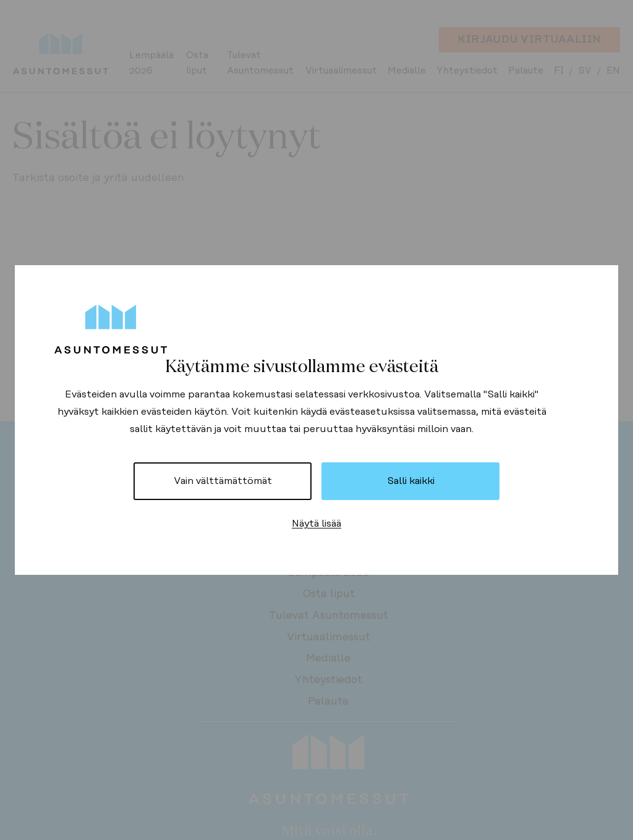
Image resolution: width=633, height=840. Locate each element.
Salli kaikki (411, 481)
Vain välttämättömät (223, 481)
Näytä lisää (316, 524)
